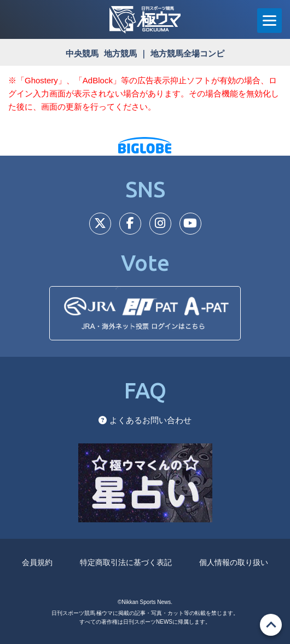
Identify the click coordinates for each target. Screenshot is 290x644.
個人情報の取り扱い (234, 562)
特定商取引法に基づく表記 (126, 562)
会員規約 (37, 562)
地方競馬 (120, 53)
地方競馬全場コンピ (187, 53)
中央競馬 (82, 53)
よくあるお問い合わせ (145, 420)
